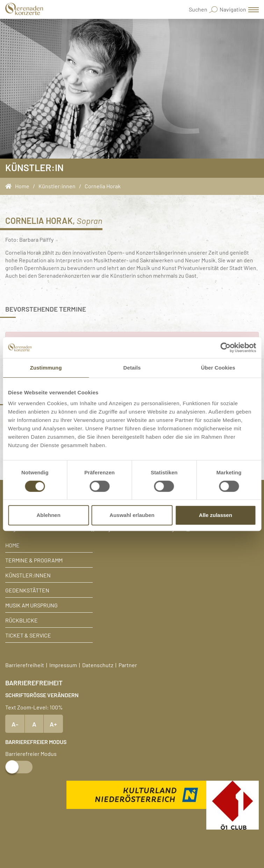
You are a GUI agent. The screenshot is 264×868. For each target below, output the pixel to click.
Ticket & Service (28, 635)
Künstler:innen (28, 575)
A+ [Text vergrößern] (53, 724)
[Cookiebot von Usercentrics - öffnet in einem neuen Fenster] (225, 348)
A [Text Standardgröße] (34, 724)
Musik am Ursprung (31, 605)
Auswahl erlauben (132, 515)
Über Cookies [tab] (218, 368)
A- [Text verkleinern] (15, 724)
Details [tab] (132, 368)
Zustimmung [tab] (46, 368)
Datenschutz (98, 665)
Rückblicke (22, 620)
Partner (128, 665)
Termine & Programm (34, 560)
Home (12, 545)
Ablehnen (49, 515)
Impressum (63, 665)
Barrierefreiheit (25, 665)
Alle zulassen (216, 515)
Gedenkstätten (27, 590)
